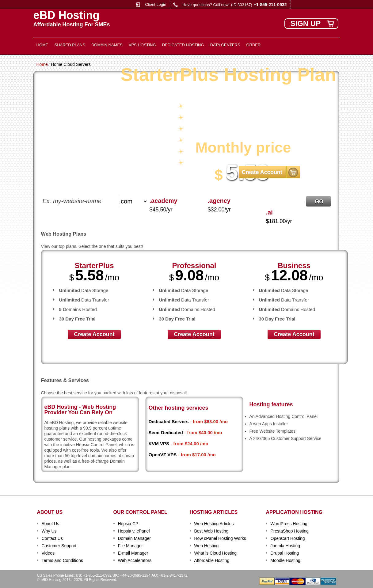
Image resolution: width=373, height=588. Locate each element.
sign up (306, 23)
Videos (48, 553)
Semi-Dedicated (166, 432)
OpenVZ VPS (163, 455)
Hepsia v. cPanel (134, 531)
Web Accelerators (135, 560)
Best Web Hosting (211, 531)
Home (42, 45)
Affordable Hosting (212, 560)
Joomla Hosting (285, 546)
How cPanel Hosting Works (220, 538)
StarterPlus (94, 266)
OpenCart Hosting (288, 538)
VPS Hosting (142, 45)
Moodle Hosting (285, 560)
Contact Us (52, 538)
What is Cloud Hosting (216, 553)
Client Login (156, 4)
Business (294, 266)
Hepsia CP (128, 524)
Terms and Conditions (62, 560)
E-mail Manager (133, 553)
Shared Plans (70, 45)
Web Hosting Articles (214, 524)
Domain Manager (134, 538)
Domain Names (107, 45)
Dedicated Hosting (183, 45)
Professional (194, 266)
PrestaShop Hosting (290, 531)
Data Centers (225, 45)
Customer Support (59, 546)
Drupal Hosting (285, 553)
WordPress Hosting (289, 524)
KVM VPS (159, 444)
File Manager (131, 546)
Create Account (262, 172)
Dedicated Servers (169, 421)
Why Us (49, 531)
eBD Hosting (67, 15)
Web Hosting (207, 546)
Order (253, 45)
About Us (51, 524)
